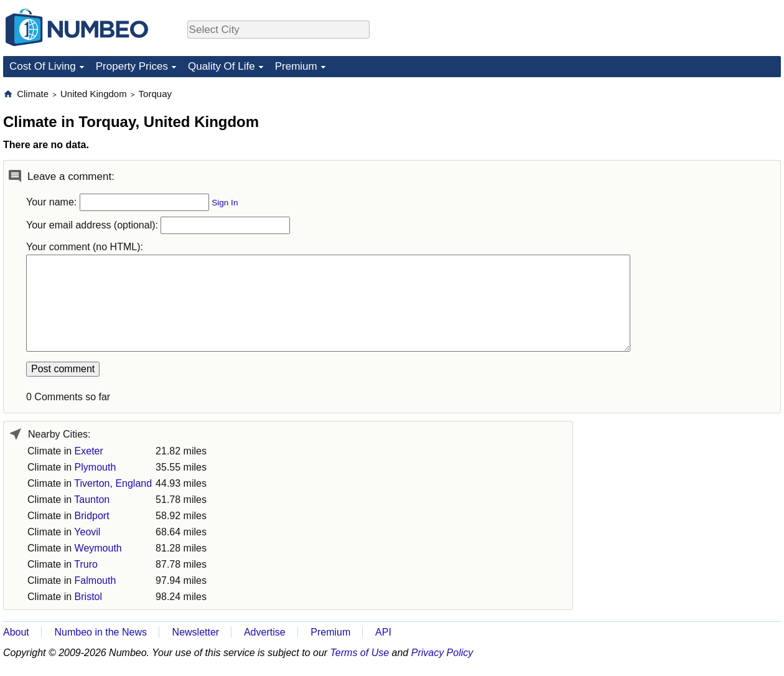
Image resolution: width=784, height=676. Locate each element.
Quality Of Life (222, 66)
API (383, 632)
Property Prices (132, 66)
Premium (296, 66)
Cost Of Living (43, 66)
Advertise (265, 632)
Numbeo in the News (100, 632)
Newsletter (196, 632)
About (16, 632)
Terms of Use (360, 653)
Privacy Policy (442, 653)
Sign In (225, 203)
